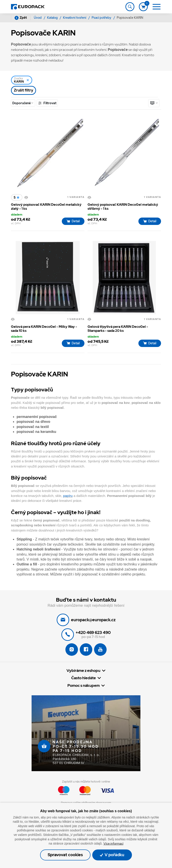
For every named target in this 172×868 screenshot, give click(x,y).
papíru (68, 496)
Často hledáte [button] (84, 678)
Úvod (38, 18)
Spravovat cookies (65, 855)
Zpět (21, 18)
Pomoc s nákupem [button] (84, 686)
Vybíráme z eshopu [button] (83, 671)
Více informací (113, 843)
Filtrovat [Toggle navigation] (47, 103)
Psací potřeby (102, 18)
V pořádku (112, 855)
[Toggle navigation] (130, 7)
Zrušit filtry (24, 90)
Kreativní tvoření (75, 18)
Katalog (53, 18)
